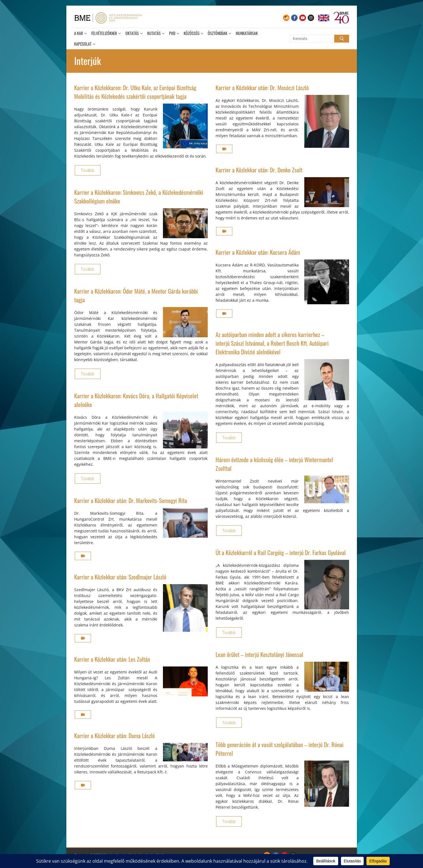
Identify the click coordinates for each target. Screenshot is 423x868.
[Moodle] (286, 18)
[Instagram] (311, 18)
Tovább (88, 170)
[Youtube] (302, 18)
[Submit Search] (342, 39)
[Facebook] (294, 18)
